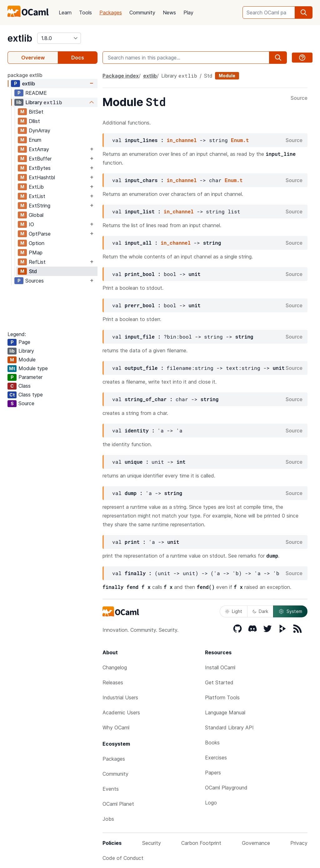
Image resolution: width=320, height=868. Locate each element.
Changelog (115, 667)
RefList (37, 262)
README (36, 93)
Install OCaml (220, 667)
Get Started (219, 682)
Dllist (34, 121)
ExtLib (36, 187)
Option (37, 243)
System (290, 611)
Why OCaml (116, 728)
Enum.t (240, 140)
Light (234, 611)
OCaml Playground (226, 788)
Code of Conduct (123, 858)
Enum (35, 140)
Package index (121, 76)
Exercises (216, 758)
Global (36, 215)
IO (31, 224)
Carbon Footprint (201, 843)
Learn (65, 13)
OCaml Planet (118, 804)
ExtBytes (40, 168)
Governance (256, 843)
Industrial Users (120, 697)
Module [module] (227, 76)
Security (152, 843)
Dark (260, 611)
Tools (85, 13)
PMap (36, 253)
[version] (59, 38)
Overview (33, 58)
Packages (111, 13)
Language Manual (225, 712)
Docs (78, 58)
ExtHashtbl (42, 177)
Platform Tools (222, 697)
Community (142, 13)
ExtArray (39, 149)
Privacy (299, 843)
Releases (113, 682)
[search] (304, 13)
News (169, 13)
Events (111, 789)
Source (299, 98)
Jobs (108, 819)
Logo (211, 803)
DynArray (40, 130)
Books (212, 743)
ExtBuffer (40, 159)
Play (188, 13)
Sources (35, 281)
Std (33, 271)
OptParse (40, 234)
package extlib (25, 75)
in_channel (182, 140)
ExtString (40, 206)
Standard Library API (229, 728)
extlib (20, 38)
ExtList (37, 196)
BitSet (36, 112)
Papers (213, 773)
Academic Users (121, 712)
